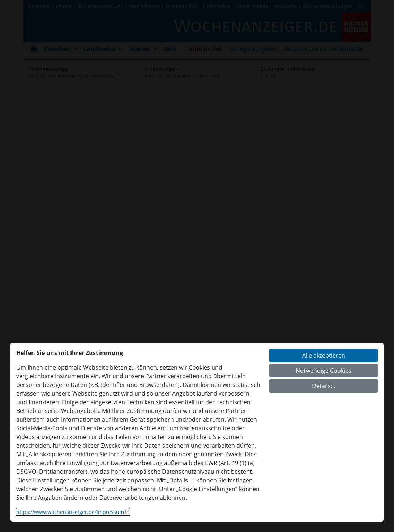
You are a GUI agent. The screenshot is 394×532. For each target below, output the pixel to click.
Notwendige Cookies (324, 371)
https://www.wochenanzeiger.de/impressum (70, 512)
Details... (324, 386)
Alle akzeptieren (324, 355)
